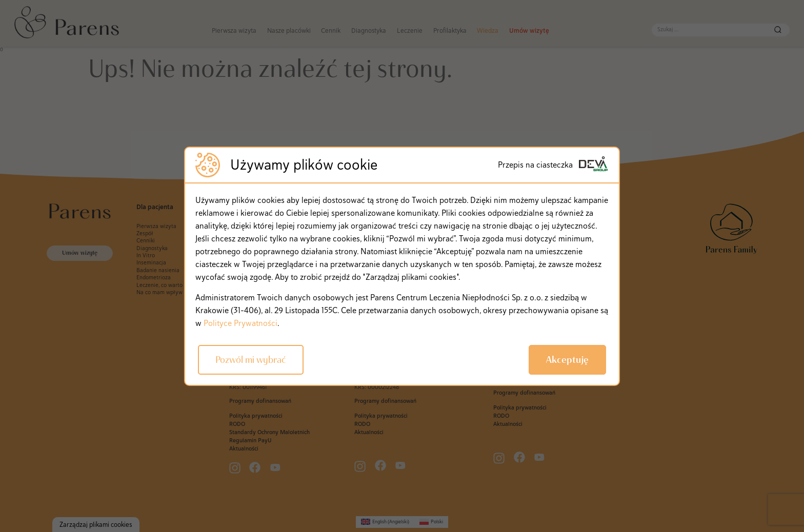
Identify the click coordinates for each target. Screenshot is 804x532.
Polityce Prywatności (240, 323)
